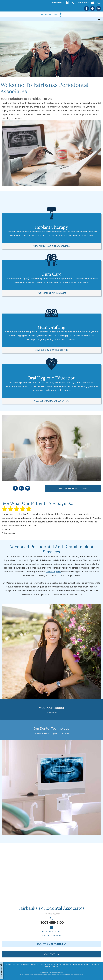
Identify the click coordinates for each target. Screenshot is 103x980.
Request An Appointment (51, 944)
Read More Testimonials (73, 488)
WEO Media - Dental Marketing (58, 964)
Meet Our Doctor (51, 710)
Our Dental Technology (51, 731)
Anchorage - (86, 3)
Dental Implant (53, 572)
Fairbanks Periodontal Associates (31, 964)
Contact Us (52, 954)
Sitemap (55, 966)
